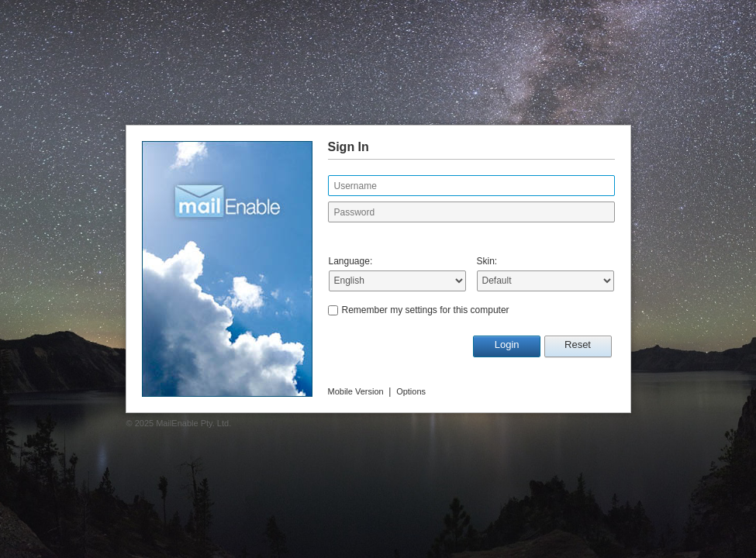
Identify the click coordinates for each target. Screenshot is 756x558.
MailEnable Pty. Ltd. (193, 423)
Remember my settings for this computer (426, 310)
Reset (578, 344)
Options (411, 391)
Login (507, 344)
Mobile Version (356, 391)
